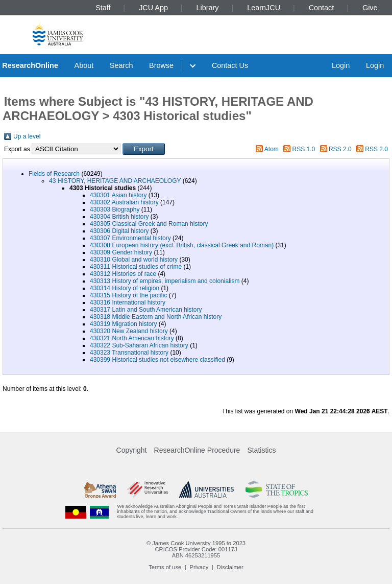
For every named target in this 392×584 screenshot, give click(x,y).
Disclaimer (230, 567)
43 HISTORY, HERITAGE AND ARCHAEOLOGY (115, 181)
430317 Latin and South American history (146, 310)
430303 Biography (115, 209)
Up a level (27, 136)
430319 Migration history (123, 324)
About (84, 65)
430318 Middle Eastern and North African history (156, 317)
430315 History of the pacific (128, 295)
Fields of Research (54, 174)
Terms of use (165, 567)
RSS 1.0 (304, 149)
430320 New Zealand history (129, 331)
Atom (272, 149)
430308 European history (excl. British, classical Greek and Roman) (182, 245)
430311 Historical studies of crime (136, 267)
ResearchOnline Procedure (197, 450)
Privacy (199, 567)
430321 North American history (132, 338)
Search (121, 65)
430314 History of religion (125, 288)
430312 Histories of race (123, 274)
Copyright (132, 450)
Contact (322, 8)
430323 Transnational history (129, 353)
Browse (161, 65)
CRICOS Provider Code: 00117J (196, 549)
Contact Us (230, 65)
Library (208, 8)
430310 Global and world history (134, 260)
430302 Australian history (124, 202)
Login (341, 65)
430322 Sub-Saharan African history (139, 345)
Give (370, 8)
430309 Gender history (121, 252)
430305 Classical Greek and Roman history (149, 224)
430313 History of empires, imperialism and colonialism (165, 281)
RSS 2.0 (340, 149)
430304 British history (119, 217)
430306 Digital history (119, 231)
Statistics (261, 450)
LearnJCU (264, 8)
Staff (103, 8)
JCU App (153, 8)
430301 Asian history (118, 195)
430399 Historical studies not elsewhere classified (157, 360)
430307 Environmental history (130, 238)
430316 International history (128, 302)
